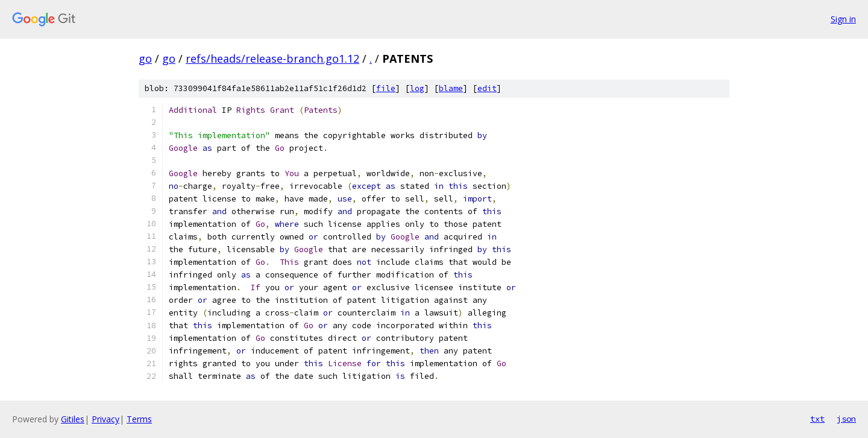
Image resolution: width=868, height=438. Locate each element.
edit (487, 88)
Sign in (843, 19)
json (846, 419)
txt (817, 419)
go (145, 59)
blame (451, 88)
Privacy (105, 419)
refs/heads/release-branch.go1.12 (272, 59)
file (386, 88)
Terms (139, 419)
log (417, 88)
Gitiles (73, 419)
